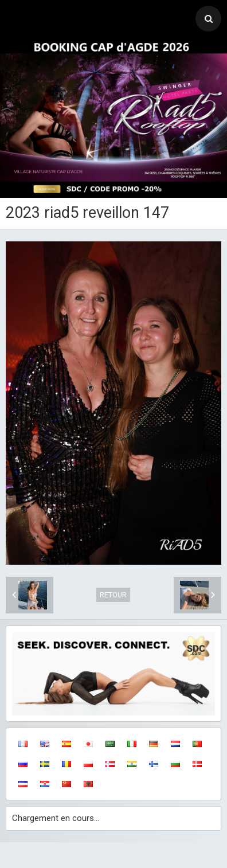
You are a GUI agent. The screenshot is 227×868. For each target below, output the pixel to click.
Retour (113, 595)
